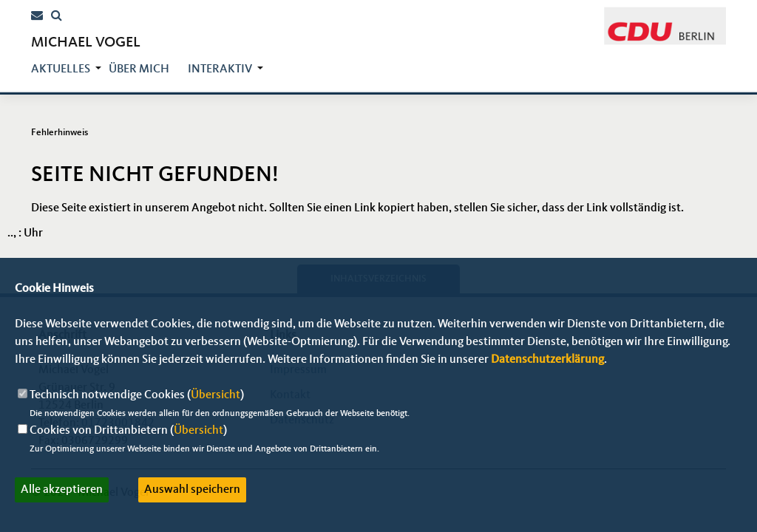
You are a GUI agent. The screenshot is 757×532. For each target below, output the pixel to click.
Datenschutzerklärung (547, 360)
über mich (139, 69)
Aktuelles (61, 69)
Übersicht (215, 395)
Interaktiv (220, 69)
